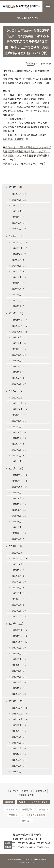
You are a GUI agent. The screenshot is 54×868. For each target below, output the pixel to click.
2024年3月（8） (19, 294)
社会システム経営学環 (33, 815)
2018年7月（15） (20, 737)
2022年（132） (17, 391)
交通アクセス (41, 791)
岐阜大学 (26, 820)
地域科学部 (27, 809)
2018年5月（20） (20, 748)
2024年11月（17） (20, 248)
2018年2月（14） (20, 766)
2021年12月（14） (20, 475)
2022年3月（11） (20, 450)
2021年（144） (17, 468)
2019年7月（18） (20, 659)
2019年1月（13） (20, 694)
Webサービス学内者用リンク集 (33, 802)
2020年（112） (17, 546)
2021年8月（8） (19, 498)
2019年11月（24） (20, 636)
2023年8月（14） (20, 343)
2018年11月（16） (20, 713)
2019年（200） (17, 624)
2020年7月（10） (20, 581)
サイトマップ (13, 791)
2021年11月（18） (20, 481)
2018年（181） (17, 701)
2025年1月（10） (20, 228)
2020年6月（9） (19, 587)
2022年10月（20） (20, 409)
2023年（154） (17, 313)
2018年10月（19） (20, 719)
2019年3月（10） (20, 682)
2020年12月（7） (20, 553)
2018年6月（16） (20, 743)
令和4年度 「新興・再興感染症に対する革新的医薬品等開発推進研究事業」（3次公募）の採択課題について (27, 151)
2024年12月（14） (20, 242)
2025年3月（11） (20, 217)
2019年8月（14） (20, 653)
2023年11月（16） (20, 326)
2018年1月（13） (20, 771)
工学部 (12, 815)
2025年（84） (16, 187)
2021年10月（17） (20, 487)
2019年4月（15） (20, 677)
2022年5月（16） (20, 438)
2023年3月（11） (20, 372)
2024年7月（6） (19, 271)
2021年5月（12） (20, 516)
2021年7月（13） (20, 504)
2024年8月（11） (20, 266)
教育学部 (10, 809)
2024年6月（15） (20, 277)
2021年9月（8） (19, 492)
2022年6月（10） (20, 432)
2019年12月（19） (20, 630)
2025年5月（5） (19, 205)
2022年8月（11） (20, 421)
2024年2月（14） (20, 300)
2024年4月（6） (19, 289)
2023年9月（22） (20, 337)
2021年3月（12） (20, 527)
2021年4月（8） (19, 521)
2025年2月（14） (20, 223)
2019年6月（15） (20, 665)
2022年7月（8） (19, 426)
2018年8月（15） (20, 731)
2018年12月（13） (20, 708)
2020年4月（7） (19, 599)
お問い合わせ (27, 791)
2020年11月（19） (20, 558)
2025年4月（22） (20, 211)
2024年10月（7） (20, 254)
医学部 (42, 809)
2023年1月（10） (20, 384)
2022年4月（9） (19, 444)
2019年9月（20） (20, 647)
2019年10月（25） (20, 642)
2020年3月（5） (19, 605)
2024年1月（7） (19, 306)
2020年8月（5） (19, 576)
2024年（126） (17, 236)
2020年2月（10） (20, 611)
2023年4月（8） (19, 366)
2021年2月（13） (20, 533)
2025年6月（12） (20, 200)
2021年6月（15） (20, 510)
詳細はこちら (12, 164)
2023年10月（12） (20, 332)
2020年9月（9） (19, 570)
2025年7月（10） (20, 194)
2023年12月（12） (20, 320)
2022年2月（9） (19, 455)
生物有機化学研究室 (13, 139)
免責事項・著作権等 (27, 795)
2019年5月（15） (20, 671)
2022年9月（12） (20, 415)
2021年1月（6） (19, 539)
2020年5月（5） (19, 593)
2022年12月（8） (20, 397)
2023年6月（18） (20, 355)
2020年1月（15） (20, 616)
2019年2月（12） (20, 688)
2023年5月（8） (19, 360)
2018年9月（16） (20, 725)
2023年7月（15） (20, 349)
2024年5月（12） (20, 283)
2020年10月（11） (20, 564)
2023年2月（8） (19, 378)
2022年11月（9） (20, 403)
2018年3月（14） (20, 760)
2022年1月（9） (19, 461)
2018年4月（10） (20, 754)
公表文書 (9, 802)
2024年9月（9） (19, 260)
